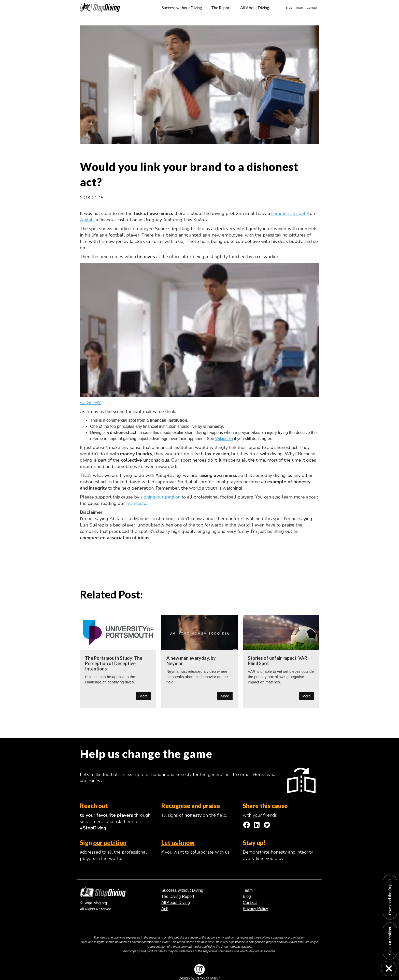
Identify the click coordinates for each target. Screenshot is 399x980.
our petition (110, 843)
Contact (312, 8)
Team (299, 8)
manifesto (136, 503)
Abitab (87, 220)
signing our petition (160, 497)
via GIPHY (90, 403)
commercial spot (288, 213)
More (144, 696)
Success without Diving (182, 8)
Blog (289, 8)
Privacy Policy (255, 909)
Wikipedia (224, 439)
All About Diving (255, 8)
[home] (100, 6)
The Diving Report (178, 896)
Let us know (178, 843)
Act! (165, 909)
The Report (221, 8)
